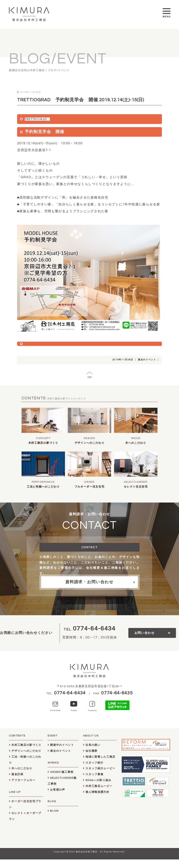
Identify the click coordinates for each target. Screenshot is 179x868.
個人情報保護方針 (96, 792)
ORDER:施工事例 (61, 772)
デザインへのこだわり (90, 443)
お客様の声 (56, 790)
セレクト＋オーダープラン (25, 816)
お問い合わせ (145, 633)
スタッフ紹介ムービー (99, 768)
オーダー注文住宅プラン (25, 804)
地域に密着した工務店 (99, 757)
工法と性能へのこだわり (43, 487)
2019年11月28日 (123, 360)
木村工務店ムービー (98, 786)
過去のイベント (147, 360)
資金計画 (16, 774)
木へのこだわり (136, 443)
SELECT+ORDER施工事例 (62, 781)
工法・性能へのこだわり (25, 760)
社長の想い (92, 745)
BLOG (53, 811)
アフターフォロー (22, 780)
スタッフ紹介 (93, 763)
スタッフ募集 (93, 774)
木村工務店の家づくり (43, 443)
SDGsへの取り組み (97, 780)
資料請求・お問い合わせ (89, 582)
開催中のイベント (61, 745)
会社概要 (90, 751)
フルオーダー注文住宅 (90, 487)
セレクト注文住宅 (136, 487)
